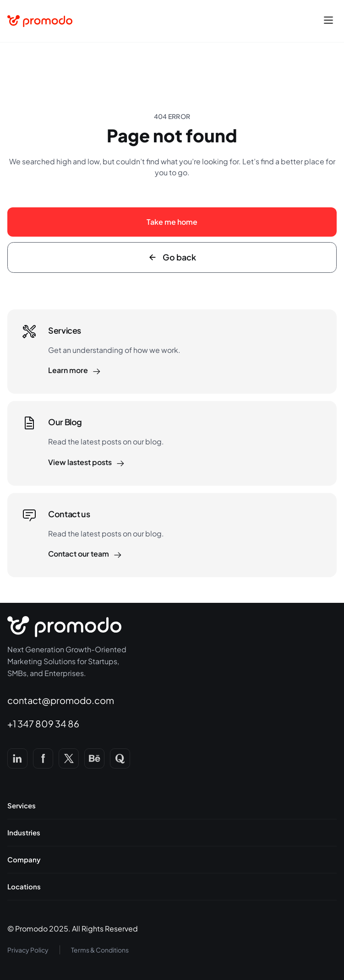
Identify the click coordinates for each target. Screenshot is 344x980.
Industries (24, 833)
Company (24, 860)
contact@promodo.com (61, 700)
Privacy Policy (28, 950)
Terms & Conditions (100, 950)
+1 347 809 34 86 (43, 723)
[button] (328, 21)
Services (22, 806)
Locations (24, 887)
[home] (40, 21)
